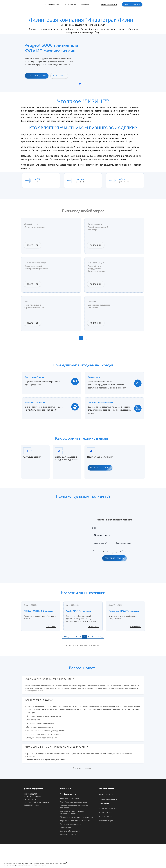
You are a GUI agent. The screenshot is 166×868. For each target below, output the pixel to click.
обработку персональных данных (124, 552)
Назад (66, 637)
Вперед (99, 637)
